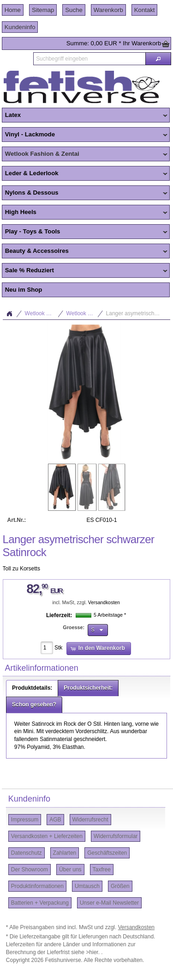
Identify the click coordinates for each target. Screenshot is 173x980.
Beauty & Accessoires (85, 251)
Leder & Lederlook (85, 174)
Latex (85, 116)
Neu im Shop (24, 290)
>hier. (93, 952)
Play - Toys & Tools (85, 232)
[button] (158, 59)
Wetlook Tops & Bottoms (85, 313)
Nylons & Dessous (85, 193)
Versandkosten (104, 603)
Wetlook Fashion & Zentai (85, 154)
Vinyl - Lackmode (85, 135)
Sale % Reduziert (85, 271)
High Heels (85, 213)
